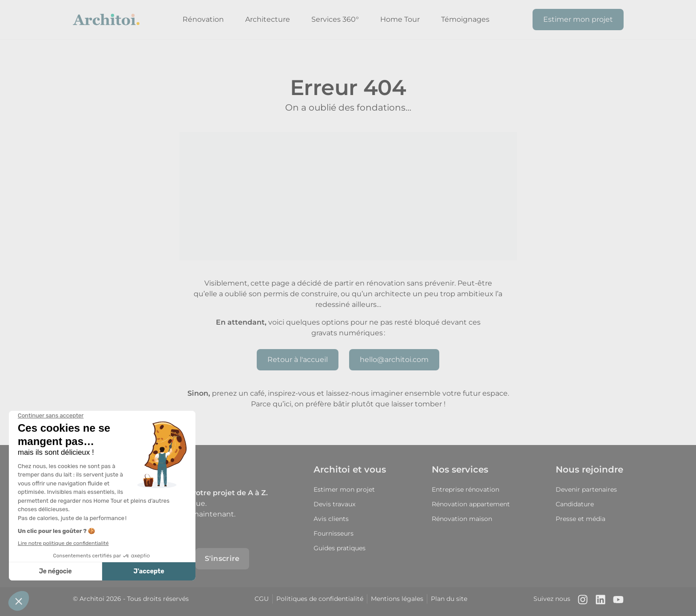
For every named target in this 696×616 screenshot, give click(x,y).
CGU (262, 599)
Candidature (575, 504)
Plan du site (449, 599)
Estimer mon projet (578, 19)
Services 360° (335, 19)
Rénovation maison (462, 519)
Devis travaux (334, 504)
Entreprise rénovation (465, 489)
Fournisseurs (334, 533)
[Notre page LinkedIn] (601, 602)
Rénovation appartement (471, 504)
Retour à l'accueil (298, 360)
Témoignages (465, 19)
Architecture (268, 19)
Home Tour (400, 19)
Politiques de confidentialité (320, 599)
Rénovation (203, 19)
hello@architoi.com (394, 360)
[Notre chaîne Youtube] (618, 602)
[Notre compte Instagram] (583, 602)
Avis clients (331, 519)
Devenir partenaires (586, 489)
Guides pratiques (340, 548)
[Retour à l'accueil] (106, 20)
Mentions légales (397, 599)
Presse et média (581, 519)
